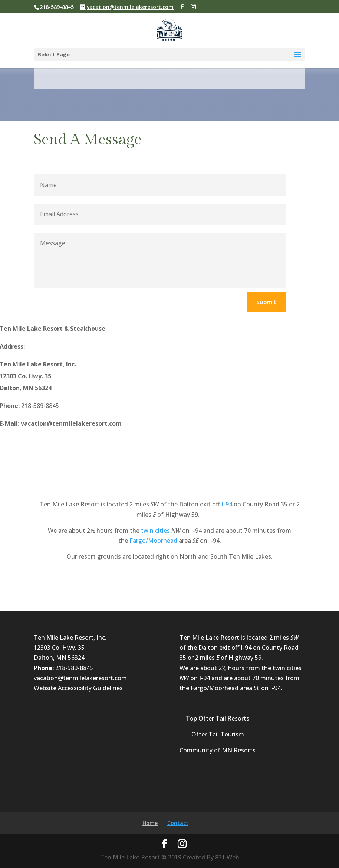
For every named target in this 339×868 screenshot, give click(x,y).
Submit (266, 302)
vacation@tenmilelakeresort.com (80, 678)
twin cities (155, 531)
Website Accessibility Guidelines (78, 688)
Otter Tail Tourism (218, 734)
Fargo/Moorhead (153, 541)
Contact (178, 823)
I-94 (227, 504)
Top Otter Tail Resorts (218, 718)
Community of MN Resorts (218, 750)
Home (150, 823)
